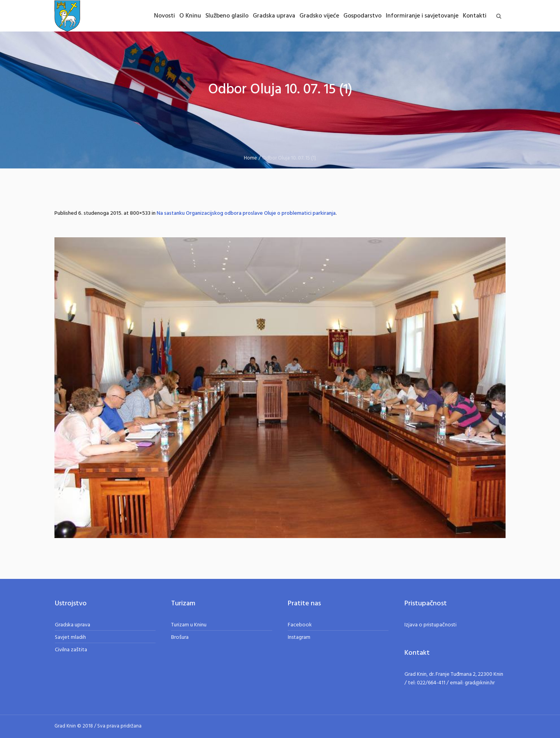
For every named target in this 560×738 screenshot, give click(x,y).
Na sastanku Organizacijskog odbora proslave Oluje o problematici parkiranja (246, 213)
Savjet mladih (70, 637)
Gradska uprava (73, 625)
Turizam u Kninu (189, 625)
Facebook (300, 625)
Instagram (299, 637)
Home (250, 158)
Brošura (180, 637)
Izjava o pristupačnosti (430, 625)
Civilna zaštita (71, 650)
